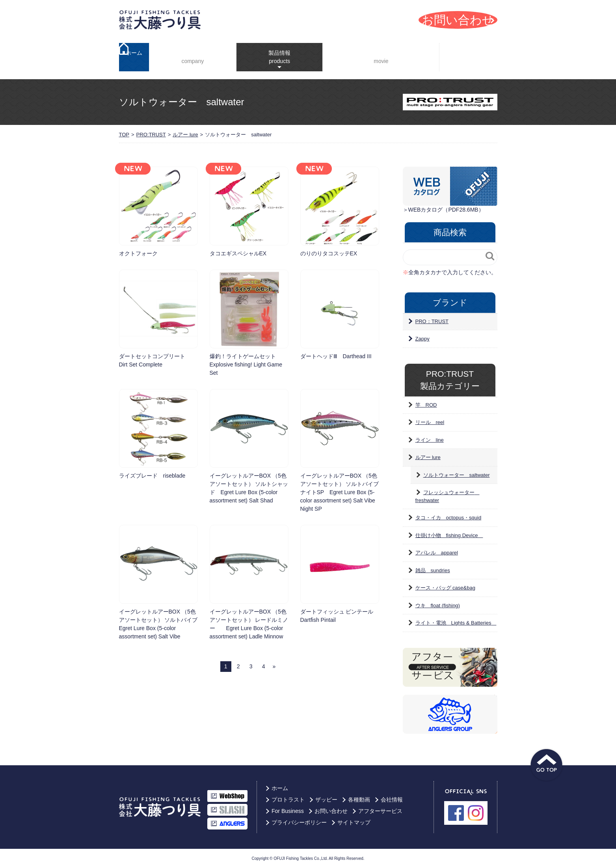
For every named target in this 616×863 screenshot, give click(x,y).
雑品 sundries (433, 566)
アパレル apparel (437, 548)
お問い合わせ (331, 806)
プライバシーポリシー (299, 818)
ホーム (134, 55)
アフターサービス (380, 806)
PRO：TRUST (432, 317)
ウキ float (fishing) (438, 601)
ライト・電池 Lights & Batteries (456, 618)
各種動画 (359, 795)
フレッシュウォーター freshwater (448, 492)
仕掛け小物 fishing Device (449, 531)
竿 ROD (426, 400)
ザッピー (326, 795)
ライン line (430, 435)
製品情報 (273, 51)
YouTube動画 (377, 55)
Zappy (422, 334)
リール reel (430, 418)
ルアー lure (185, 130)
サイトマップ (354, 818)
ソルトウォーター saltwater (457, 470)
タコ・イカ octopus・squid (449, 513)
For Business (470, 55)
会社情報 (191, 55)
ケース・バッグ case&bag (445, 583)
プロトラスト (288, 795)
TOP (124, 130)
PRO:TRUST (151, 130)
